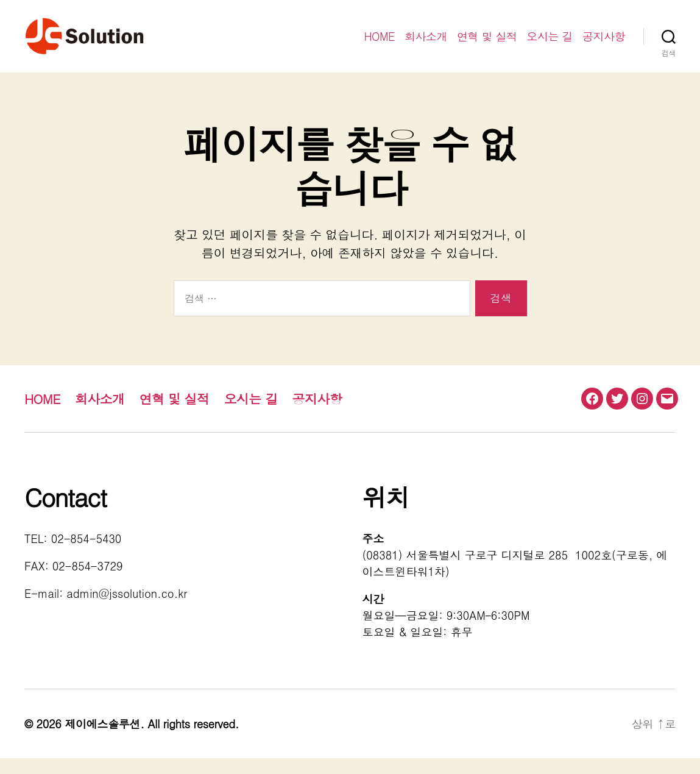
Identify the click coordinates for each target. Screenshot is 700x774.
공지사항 (604, 44)
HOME (380, 44)
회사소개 (426, 44)
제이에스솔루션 (102, 740)
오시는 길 (550, 44)
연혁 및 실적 (487, 44)
